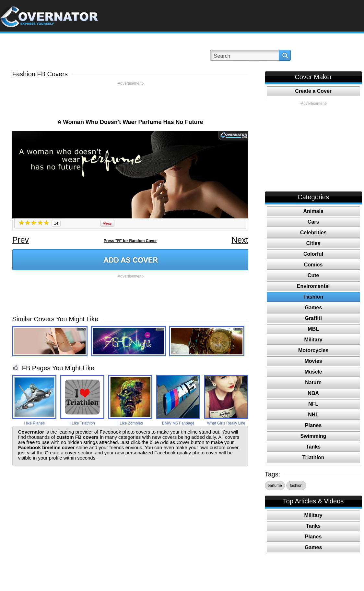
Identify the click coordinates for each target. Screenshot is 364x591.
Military (313, 340)
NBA (313, 393)
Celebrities (313, 233)
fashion (296, 486)
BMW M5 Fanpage (178, 423)
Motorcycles (313, 350)
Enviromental (313, 286)
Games (313, 308)
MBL (313, 329)
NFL (313, 404)
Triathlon (313, 457)
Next (240, 240)
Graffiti (313, 318)
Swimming (313, 436)
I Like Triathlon (82, 423)
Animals (313, 211)
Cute (313, 275)
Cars (313, 222)
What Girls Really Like (226, 423)
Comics (313, 265)
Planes (313, 425)
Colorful (313, 254)
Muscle (313, 372)
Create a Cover (313, 91)
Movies (313, 361)
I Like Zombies (130, 423)
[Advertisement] (130, 101)
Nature (313, 382)
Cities (313, 243)
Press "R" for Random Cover (130, 241)
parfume (275, 486)
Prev (21, 240)
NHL (313, 415)
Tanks (313, 447)
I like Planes (34, 423)
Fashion (313, 297)
